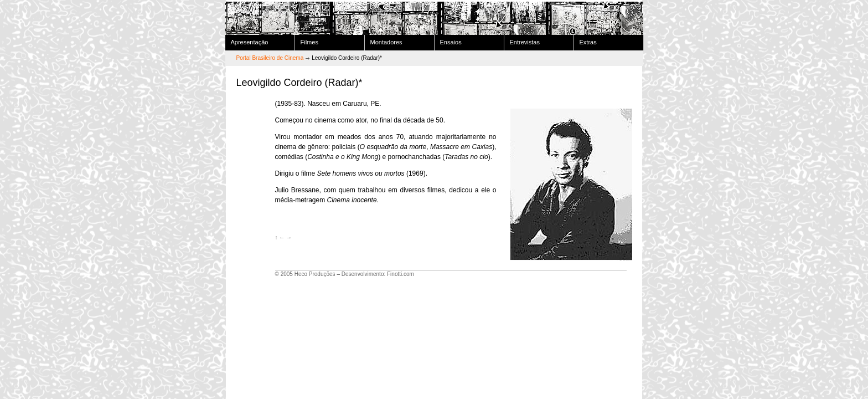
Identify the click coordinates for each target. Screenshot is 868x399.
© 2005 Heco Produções (305, 274)
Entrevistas (525, 42)
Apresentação (250, 42)
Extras (588, 42)
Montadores (386, 42)
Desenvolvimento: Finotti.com (378, 274)
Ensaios (451, 42)
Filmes (309, 42)
